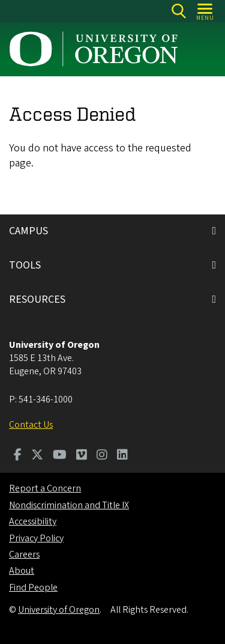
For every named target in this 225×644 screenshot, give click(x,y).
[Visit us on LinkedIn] (122, 456)
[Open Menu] (205, 11)
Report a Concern (45, 488)
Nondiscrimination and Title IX (69, 505)
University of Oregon (59, 610)
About (22, 571)
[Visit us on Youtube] (60, 456)
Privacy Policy (36, 538)
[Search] (178, 11)
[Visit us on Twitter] (37, 456)
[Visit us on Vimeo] (82, 456)
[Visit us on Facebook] (18, 456)
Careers (24, 554)
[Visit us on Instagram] (102, 456)
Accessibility (33, 521)
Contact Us (31, 425)
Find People (33, 588)
